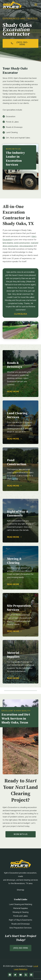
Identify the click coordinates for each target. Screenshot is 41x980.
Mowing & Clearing (20, 912)
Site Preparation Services (20, 928)
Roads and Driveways (21, 924)
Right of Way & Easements (20, 920)
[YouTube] (21, 975)
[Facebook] (10, 975)
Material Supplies (21, 908)
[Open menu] (36, 5)
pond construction (22, 243)
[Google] (26, 975)
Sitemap (20, 890)
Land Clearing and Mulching (21, 904)
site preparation (26, 246)
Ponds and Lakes (20, 916)
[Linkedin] (31, 975)
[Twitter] (15, 975)
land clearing (8, 243)
